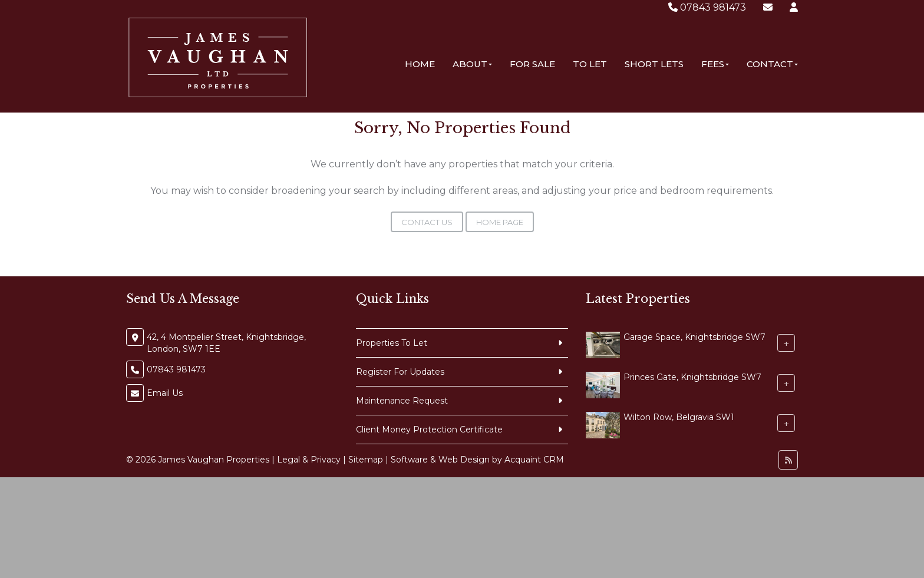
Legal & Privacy (309, 460)
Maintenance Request (402, 401)
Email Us (165, 393)
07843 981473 (707, 7)
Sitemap (366, 460)
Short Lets (654, 64)
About (472, 64)
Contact (772, 64)
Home (420, 64)
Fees (715, 64)
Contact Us (427, 222)
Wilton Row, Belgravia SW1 (679, 417)
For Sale (532, 64)
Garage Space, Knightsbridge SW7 (694, 337)
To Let (590, 64)
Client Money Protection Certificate (429, 430)
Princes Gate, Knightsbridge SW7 (692, 377)
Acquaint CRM (534, 460)
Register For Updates (400, 372)
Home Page (500, 222)
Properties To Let (392, 343)
